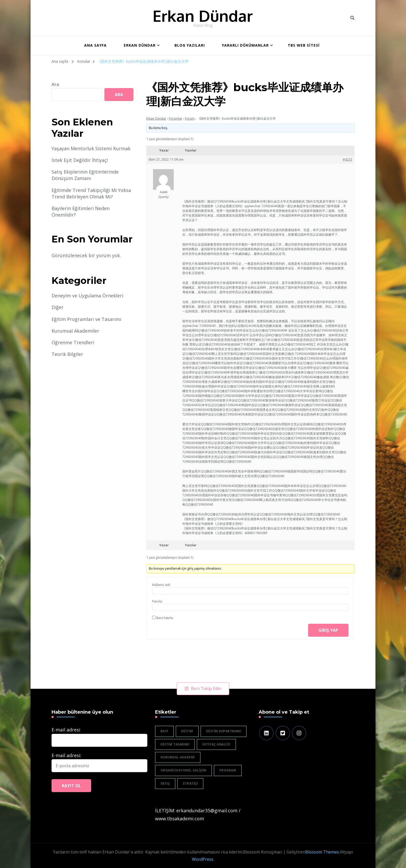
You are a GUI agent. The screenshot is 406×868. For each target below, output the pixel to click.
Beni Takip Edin (203, 688)
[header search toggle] (352, 18)
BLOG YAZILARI (190, 45)
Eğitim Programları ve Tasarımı (86, 319)
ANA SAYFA (95, 45)
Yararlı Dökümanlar (245, 45)
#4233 (347, 159)
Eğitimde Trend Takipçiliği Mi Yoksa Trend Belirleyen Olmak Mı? (91, 193)
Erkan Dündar (203, 16)
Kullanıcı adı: (161, 585)
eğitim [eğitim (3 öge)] (187, 731)
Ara (55, 84)
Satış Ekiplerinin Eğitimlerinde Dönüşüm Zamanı (85, 175)
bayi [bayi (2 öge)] (164, 731)
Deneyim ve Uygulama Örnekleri (87, 296)
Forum (190, 119)
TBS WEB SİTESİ (304, 45)
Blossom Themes (322, 852)
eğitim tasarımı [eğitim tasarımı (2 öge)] (175, 744)
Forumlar (176, 119)
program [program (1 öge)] (228, 770)
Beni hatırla (165, 618)
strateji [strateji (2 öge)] (190, 783)
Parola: (157, 601)
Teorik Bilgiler (67, 354)
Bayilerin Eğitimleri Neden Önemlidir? (81, 211)
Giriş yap (328, 630)
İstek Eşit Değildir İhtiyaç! (80, 160)
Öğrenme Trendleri (73, 342)
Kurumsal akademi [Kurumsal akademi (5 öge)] (178, 757)
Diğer (57, 307)
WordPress (203, 859)
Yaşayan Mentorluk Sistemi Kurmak (91, 148)
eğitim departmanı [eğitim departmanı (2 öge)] (224, 731)
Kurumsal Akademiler (75, 331)
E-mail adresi (66, 730)
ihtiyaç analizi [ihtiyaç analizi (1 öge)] (216, 744)
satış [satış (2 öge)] (165, 783)
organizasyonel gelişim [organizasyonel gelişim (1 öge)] (183, 770)
